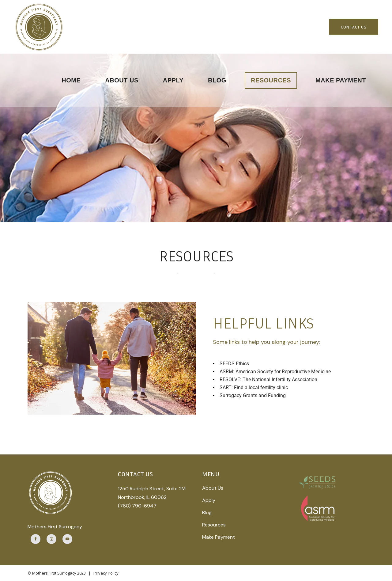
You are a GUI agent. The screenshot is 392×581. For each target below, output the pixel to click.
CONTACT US (354, 27)
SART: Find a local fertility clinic (254, 387)
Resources (214, 525)
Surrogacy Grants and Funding (253, 395)
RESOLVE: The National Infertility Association (268, 380)
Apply (209, 500)
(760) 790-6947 (137, 506)
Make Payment (219, 537)
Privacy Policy (106, 573)
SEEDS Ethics (234, 364)
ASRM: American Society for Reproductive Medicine (275, 372)
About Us (213, 488)
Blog (207, 513)
